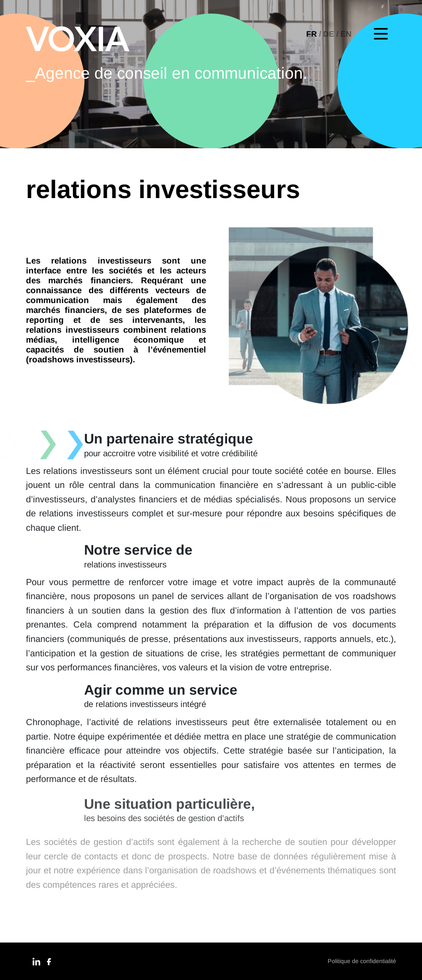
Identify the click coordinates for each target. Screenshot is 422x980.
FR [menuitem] (312, 34)
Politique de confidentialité (362, 961)
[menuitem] (315, 34)
